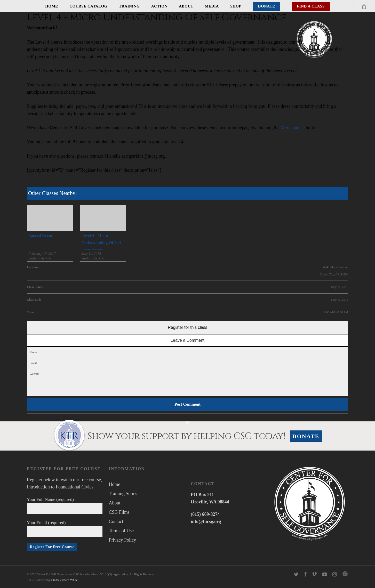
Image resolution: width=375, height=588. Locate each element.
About (186, 6)
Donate (267, 6)
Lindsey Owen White (64, 580)
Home (52, 6)
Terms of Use (121, 531)
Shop (236, 6)
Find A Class (311, 6)
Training (129, 6)
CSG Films (119, 512)
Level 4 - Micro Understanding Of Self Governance (101, 243)
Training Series (123, 494)
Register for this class (187, 327)
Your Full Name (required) (65, 505)
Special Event (40, 236)
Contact (116, 521)
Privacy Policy (122, 540)
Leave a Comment (187, 340)
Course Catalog (88, 6)
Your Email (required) (65, 529)
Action (159, 6)
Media (212, 6)
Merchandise (293, 128)
